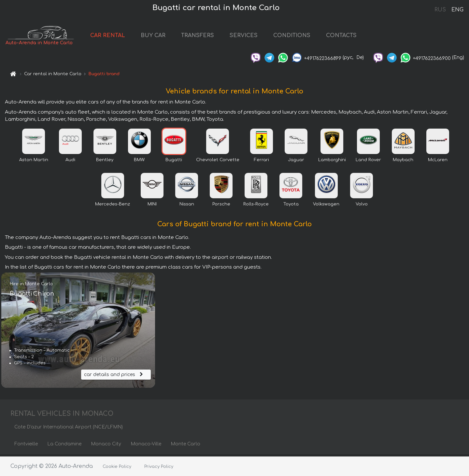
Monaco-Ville (146, 446)
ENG (457, 10)
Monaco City (106, 446)
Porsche (221, 206)
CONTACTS (351, 36)
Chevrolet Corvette (218, 162)
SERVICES (253, 36)
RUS (440, 10)
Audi (70, 162)
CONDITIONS (301, 36)
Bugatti (174, 162)
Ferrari (262, 162)
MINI (152, 206)
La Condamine (64, 446)
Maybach (403, 162)
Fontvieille (26, 446)
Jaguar (296, 162)
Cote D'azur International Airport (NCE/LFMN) (69, 429)
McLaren (438, 162)
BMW (139, 162)
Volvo (362, 206)
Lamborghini (332, 162)
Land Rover (368, 162)
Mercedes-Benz (113, 206)
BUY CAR (163, 36)
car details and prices (114, 376)
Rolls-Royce (256, 206)
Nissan (187, 206)
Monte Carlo (185, 446)
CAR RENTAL (117, 36)
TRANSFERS (207, 36)
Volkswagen (326, 206)
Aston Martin (34, 162)
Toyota (291, 206)
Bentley (105, 162)
